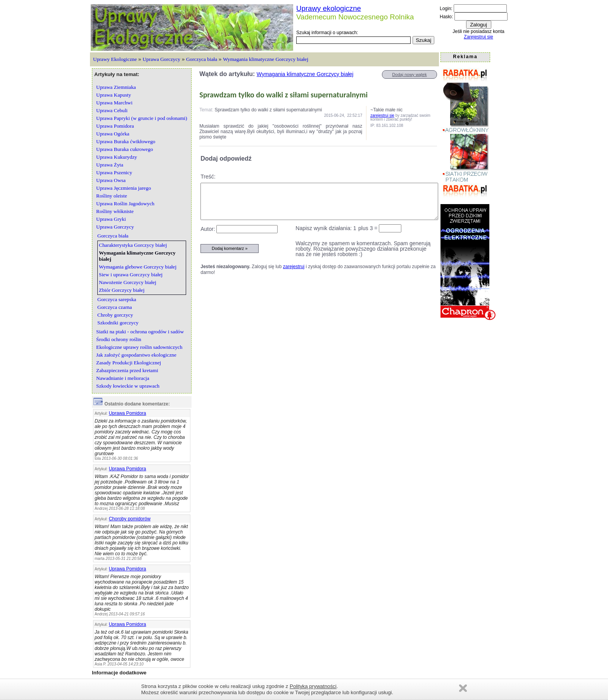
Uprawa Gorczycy (161, 59)
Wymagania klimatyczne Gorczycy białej (266, 59)
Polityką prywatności (313, 686)
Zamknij (463, 688)
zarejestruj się (382, 115)
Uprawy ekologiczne (329, 8)
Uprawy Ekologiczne (115, 59)
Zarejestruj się (478, 37)
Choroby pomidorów (130, 519)
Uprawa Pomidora (128, 413)
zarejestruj (294, 267)
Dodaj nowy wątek (409, 75)
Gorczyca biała (202, 59)
